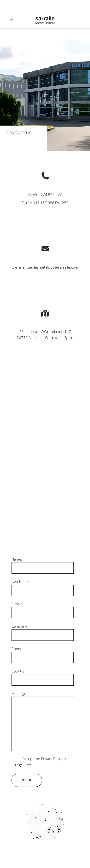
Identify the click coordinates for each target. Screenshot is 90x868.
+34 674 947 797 (48, 194)
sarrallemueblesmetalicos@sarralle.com (45, 267)
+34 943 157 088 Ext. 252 (47, 203)
